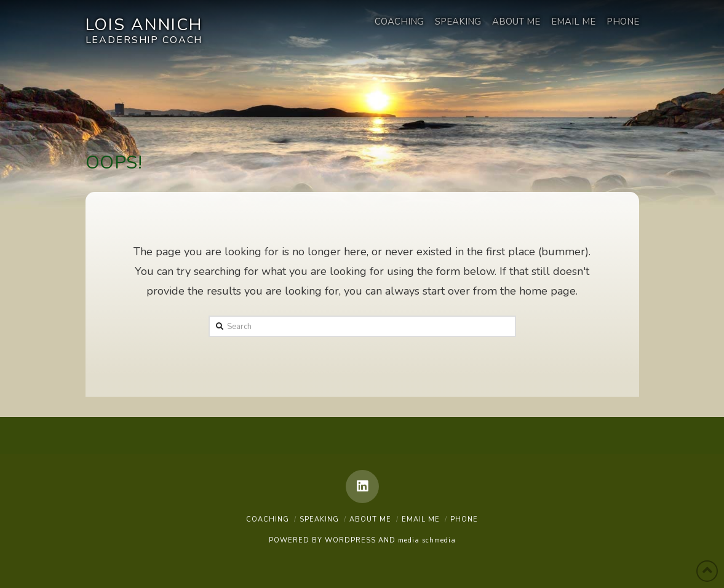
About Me (370, 519)
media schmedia (427, 540)
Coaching (268, 519)
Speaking (319, 519)
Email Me (421, 519)
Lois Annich (144, 26)
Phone (464, 519)
